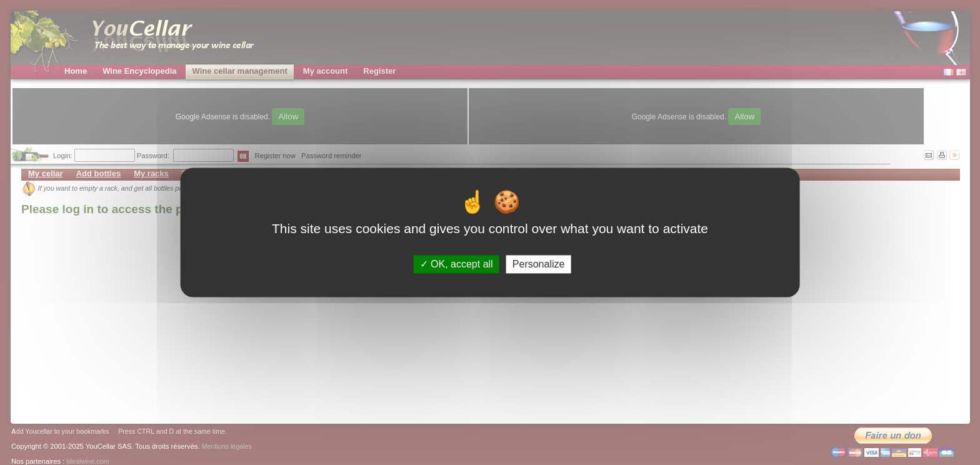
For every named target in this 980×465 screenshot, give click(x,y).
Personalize (539, 264)
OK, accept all (457, 264)
